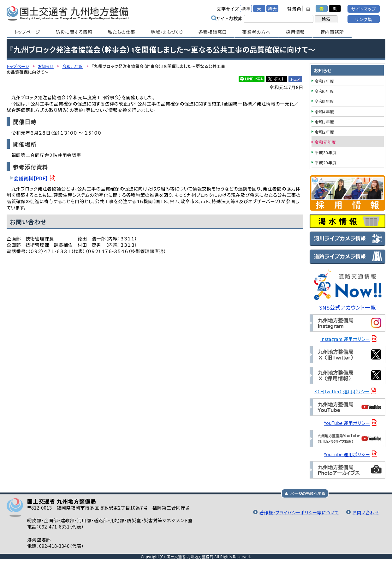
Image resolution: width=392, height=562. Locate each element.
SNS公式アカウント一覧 (348, 308)
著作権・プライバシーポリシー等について (296, 512)
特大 (272, 9)
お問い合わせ (365, 512)
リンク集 (364, 19)
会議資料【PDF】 (31, 178)
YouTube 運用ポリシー (348, 423)
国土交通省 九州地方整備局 (74, 13)
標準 (246, 9)
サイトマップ (364, 9)
